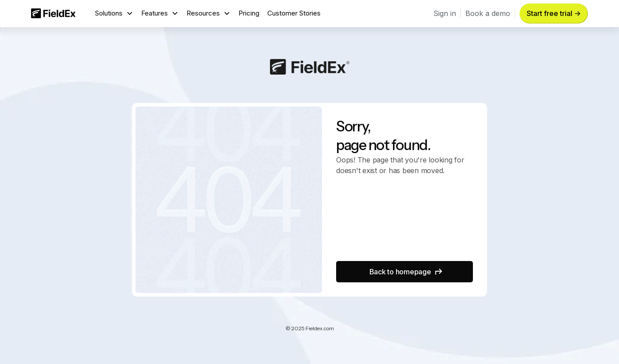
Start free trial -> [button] (554, 13)
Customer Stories (294, 13)
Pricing (249, 13)
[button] (114, 14)
